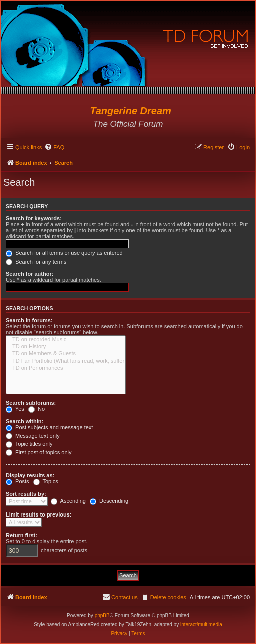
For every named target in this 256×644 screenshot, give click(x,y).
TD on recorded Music (66, 340)
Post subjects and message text (49, 427)
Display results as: (30, 475)
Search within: (24, 421)
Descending (109, 501)
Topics (46, 481)
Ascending (68, 501)
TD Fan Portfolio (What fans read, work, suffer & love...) (66, 361)
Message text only (33, 436)
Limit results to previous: (38, 514)
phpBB (102, 616)
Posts (17, 481)
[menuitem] (54, 147)
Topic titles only (29, 444)
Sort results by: (26, 494)
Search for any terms (36, 262)
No (36, 409)
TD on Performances (66, 368)
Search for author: (29, 274)
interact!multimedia (201, 625)
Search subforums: (31, 403)
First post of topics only (39, 452)
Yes (15, 409)
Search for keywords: (34, 218)
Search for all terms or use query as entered (64, 253)
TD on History (66, 347)
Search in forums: (29, 320)
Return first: (21, 535)
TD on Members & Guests (66, 354)
